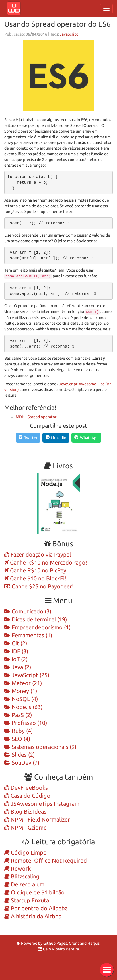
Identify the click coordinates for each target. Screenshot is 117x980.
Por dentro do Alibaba (36, 908)
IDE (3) (16, 651)
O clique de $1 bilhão (34, 892)
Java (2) (18, 667)
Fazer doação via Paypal (38, 555)
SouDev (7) (22, 763)
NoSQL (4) (21, 699)
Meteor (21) (23, 683)
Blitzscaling (22, 876)
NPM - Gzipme (25, 828)
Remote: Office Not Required (46, 861)
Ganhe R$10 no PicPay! (36, 570)
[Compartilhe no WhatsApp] (87, 438)
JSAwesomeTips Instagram (42, 804)
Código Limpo (25, 853)
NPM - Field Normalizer (37, 820)
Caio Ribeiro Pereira (58, 949)
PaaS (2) (18, 715)
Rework (18, 869)
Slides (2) (19, 755)
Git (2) (16, 643)
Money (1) (21, 691)
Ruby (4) (19, 731)
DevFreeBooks (26, 788)
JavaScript (69, 34)
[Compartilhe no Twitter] (28, 438)
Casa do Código (27, 796)
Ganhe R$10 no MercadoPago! (46, 563)
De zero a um (24, 884)
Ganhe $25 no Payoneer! (39, 586)
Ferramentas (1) (28, 635)
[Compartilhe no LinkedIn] (56, 438)
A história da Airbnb (33, 916)
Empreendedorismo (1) (37, 627)
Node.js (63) (23, 707)
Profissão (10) (26, 723)
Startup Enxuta (27, 900)
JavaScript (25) (27, 675)
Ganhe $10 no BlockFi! (35, 578)
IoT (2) (16, 659)
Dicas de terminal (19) (36, 619)
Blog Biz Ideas (25, 812)
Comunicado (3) (28, 611)
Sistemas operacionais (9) (40, 747)
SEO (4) (17, 739)
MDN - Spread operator (36, 417)
